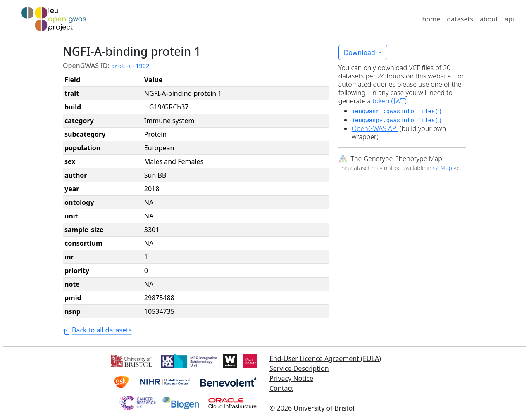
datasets (460, 19)
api (509, 19)
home (431, 19)
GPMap (442, 168)
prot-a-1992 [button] (130, 66)
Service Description (299, 368)
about (489, 19)
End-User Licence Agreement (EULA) (325, 358)
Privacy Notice (291, 378)
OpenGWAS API (375, 128)
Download (360, 52)
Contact (281, 388)
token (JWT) (390, 101)
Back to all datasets (97, 330)
